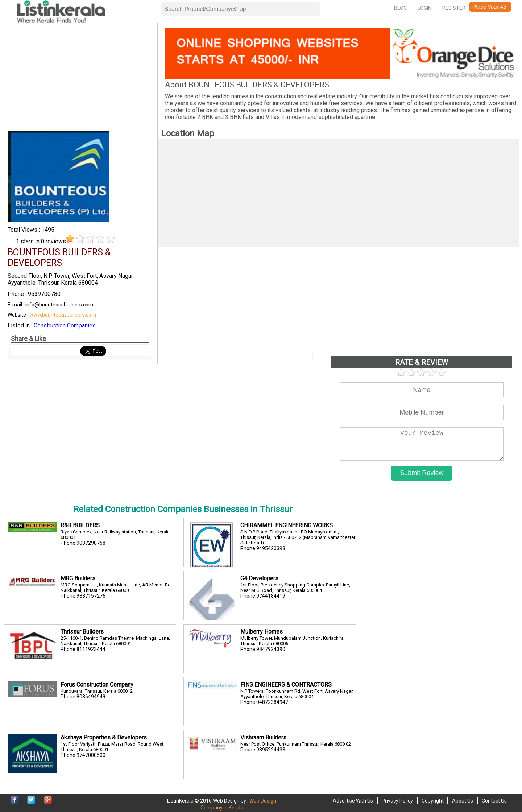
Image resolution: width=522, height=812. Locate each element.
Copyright (433, 801)
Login (424, 8)
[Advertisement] (80, 79)
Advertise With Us (353, 801)
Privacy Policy (397, 801)
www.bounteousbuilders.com (63, 315)
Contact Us (494, 801)
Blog (400, 8)
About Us (463, 801)
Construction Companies (65, 325)
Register (454, 8)
